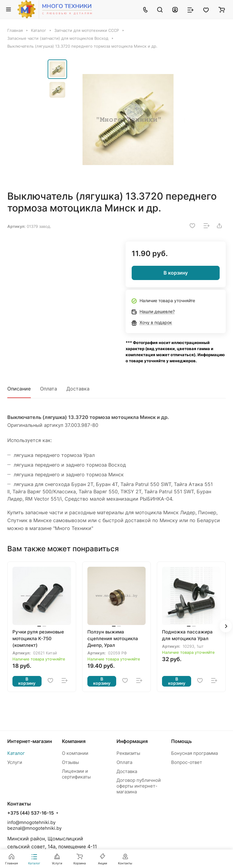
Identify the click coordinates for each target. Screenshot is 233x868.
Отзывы (70, 762)
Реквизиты (128, 753)
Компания (74, 741)
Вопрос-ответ (187, 762)
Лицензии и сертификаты (76, 774)
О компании (75, 753)
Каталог (16, 753)
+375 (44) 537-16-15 (30, 813)
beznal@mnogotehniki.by (34, 828)
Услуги (15, 762)
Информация (132, 741)
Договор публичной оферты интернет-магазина (139, 786)
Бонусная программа (194, 753)
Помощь (181, 741)
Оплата (49, 389)
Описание (19, 389)
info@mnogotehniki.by (31, 822)
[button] (226, 626)
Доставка (78, 389)
